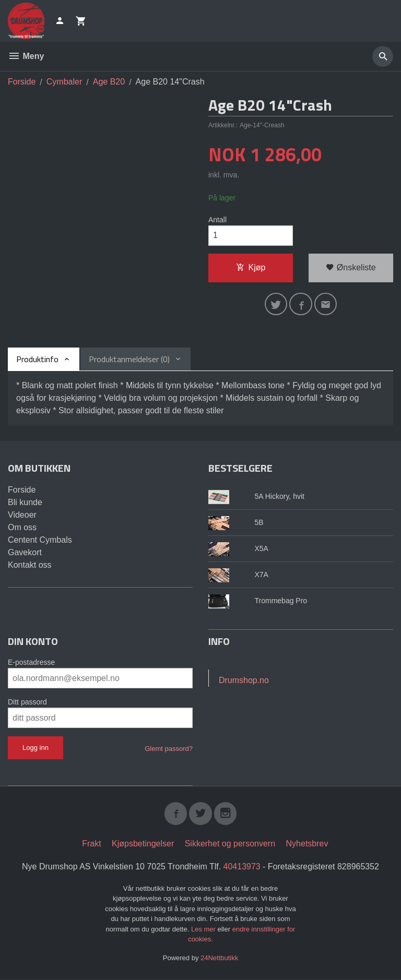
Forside (22, 82)
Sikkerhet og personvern (230, 845)
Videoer (22, 516)
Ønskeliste (351, 268)
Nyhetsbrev (307, 845)
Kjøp (251, 268)
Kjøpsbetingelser (143, 845)
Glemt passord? (169, 750)
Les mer (204, 930)
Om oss (22, 528)
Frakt (91, 845)
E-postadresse (31, 663)
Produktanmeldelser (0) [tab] (129, 360)
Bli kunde (25, 503)
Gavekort (25, 553)
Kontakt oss (30, 566)
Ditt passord (27, 703)
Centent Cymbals (40, 541)
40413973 (242, 868)
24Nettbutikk (219, 959)
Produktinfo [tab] (37, 360)
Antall (217, 220)
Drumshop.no (244, 681)
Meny (26, 56)
